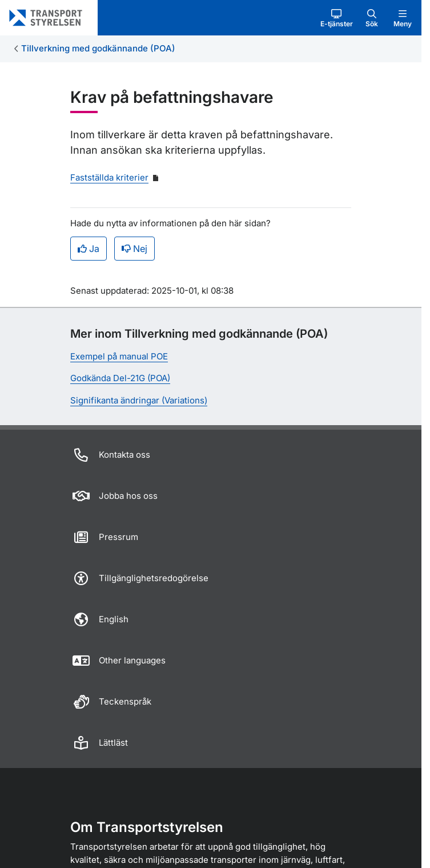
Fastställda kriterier (109, 177)
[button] (337, 18)
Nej (134, 249)
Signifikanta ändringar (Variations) (139, 400)
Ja (89, 249)
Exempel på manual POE (119, 356)
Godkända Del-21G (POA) (120, 378)
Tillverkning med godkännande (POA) (98, 48)
